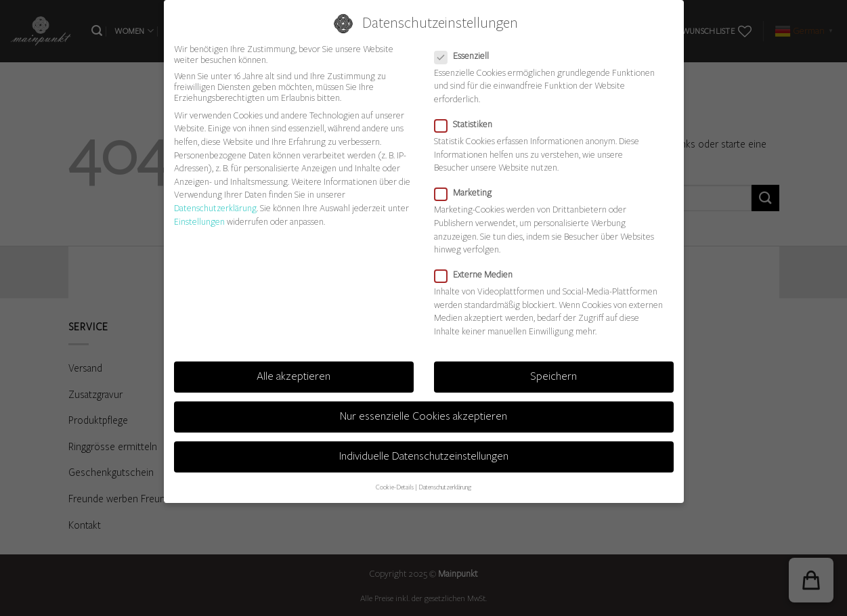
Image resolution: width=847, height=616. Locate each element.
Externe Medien (479, 275)
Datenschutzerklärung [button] (445, 487)
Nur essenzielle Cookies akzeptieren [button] (423, 416)
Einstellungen (199, 222)
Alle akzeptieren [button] (294, 376)
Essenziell (467, 56)
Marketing (469, 193)
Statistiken (469, 125)
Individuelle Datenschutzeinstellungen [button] (424, 456)
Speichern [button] (553, 376)
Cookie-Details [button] (395, 487)
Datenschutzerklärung (215, 208)
